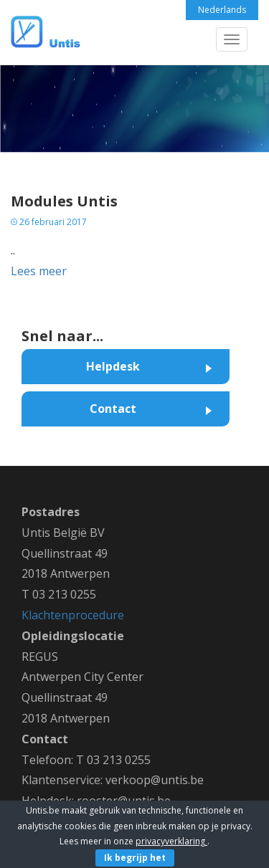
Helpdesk (113, 366)
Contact (113, 409)
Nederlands (222, 10)
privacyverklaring (171, 841)
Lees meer (39, 271)
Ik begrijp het (135, 858)
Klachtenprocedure (73, 615)
